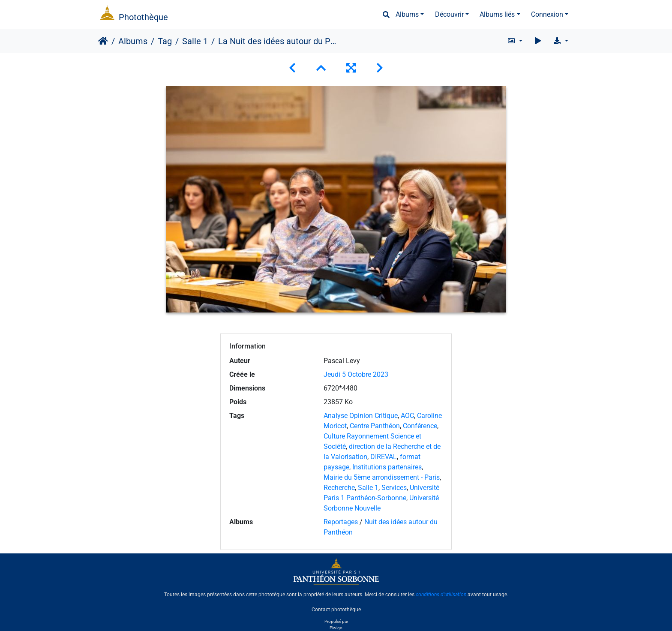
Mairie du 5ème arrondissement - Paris (382, 477)
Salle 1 (195, 41)
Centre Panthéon (375, 426)
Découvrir (449, 14)
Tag (165, 41)
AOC (407, 416)
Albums (407, 14)
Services (394, 488)
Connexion (547, 14)
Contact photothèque (336, 609)
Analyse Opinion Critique (361, 416)
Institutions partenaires (387, 467)
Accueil (103, 41)
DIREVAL (384, 457)
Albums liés (497, 14)
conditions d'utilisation (441, 595)
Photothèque (143, 17)
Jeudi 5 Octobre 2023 (356, 374)
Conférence (420, 426)
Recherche (339, 488)
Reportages (341, 522)
